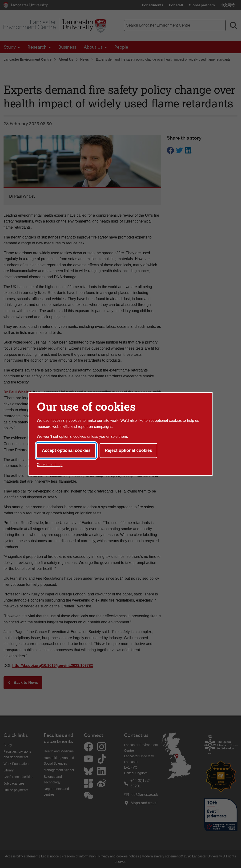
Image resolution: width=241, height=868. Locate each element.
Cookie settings (50, 465)
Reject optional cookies (128, 450)
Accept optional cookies (66, 450)
